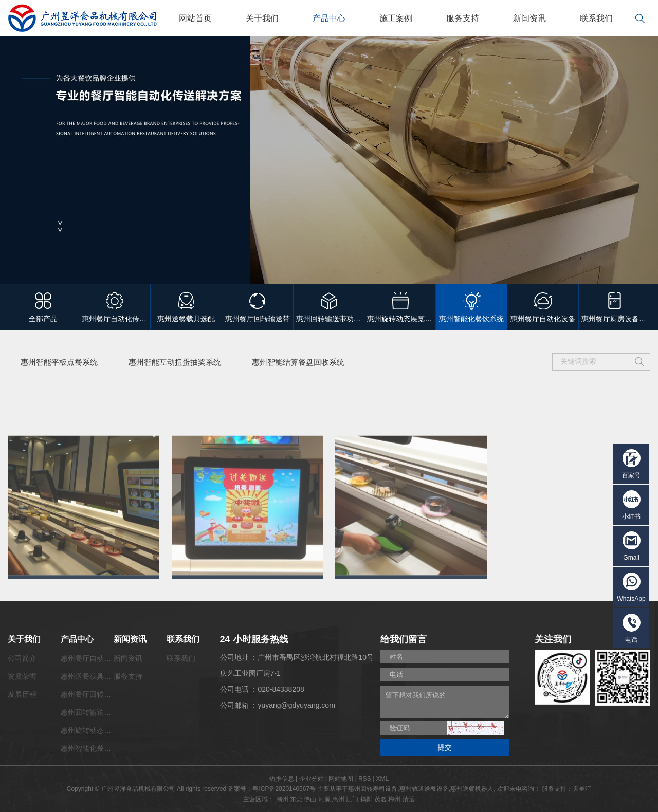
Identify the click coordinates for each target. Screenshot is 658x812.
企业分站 (312, 779)
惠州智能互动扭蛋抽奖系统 (175, 362)
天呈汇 (582, 789)
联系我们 (596, 18)
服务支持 (463, 18)
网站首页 (195, 18)
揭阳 (367, 799)
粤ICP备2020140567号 (284, 789)
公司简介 (22, 658)
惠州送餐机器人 (472, 789)
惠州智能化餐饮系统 (93, 748)
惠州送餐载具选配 (89, 676)
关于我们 (262, 18)
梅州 (394, 799)
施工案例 (396, 18)
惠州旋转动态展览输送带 (100, 730)
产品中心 (329, 18)
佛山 (310, 799)
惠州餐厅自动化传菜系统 (100, 658)
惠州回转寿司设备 (373, 789)
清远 (409, 799)
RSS (365, 779)
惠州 (338, 799)
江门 (352, 799)
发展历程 (22, 694)
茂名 (380, 799)
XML (383, 779)
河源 (324, 799)
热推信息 (282, 779)
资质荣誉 (22, 676)
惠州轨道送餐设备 (424, 789)
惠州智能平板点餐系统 (59, 362)
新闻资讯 (529, 18)
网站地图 (341, 779)
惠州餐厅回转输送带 (93, 694)
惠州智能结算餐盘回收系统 (298, 362)
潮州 (282, 799)
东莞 (296, 799)
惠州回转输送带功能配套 (100, 712)
